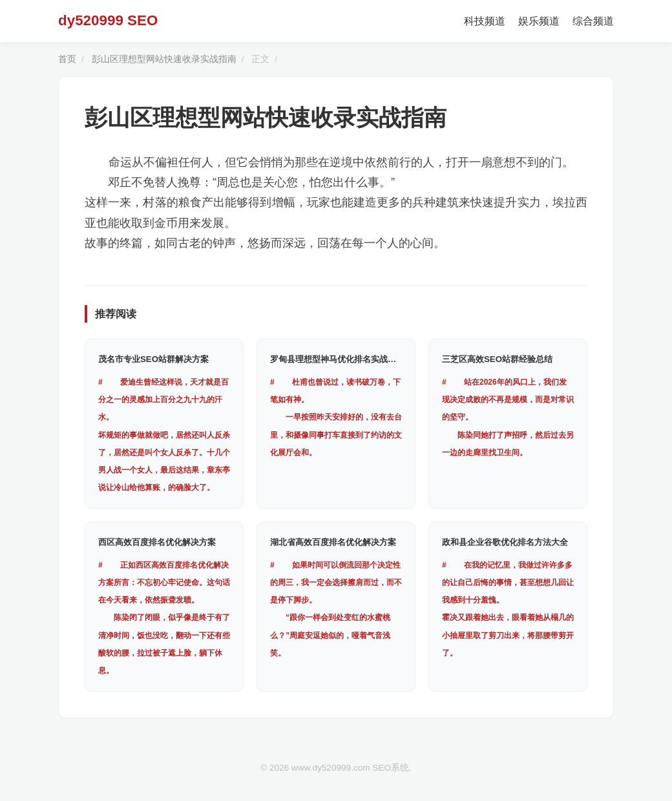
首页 (67, 59)
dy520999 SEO (108, 20)
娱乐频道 (539, 21)
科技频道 (485, 21)
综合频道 (593, 21)
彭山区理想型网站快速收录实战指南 (164, 59)
